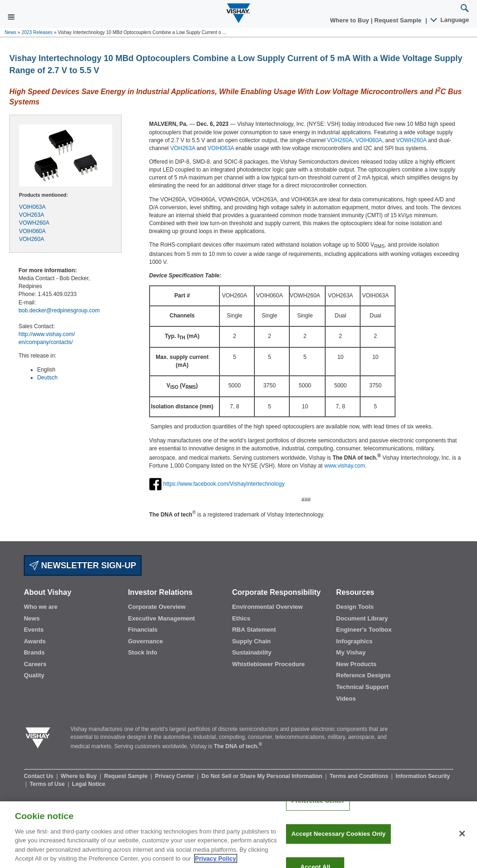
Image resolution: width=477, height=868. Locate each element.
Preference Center (318, 806)
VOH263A (32, 215)
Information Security (423, 776)
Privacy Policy (216, 864)
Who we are (41, 607)
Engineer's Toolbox (364, 630)
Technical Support (362, 687)
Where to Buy (351, 20)
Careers (35, 664)
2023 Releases (37, 32)
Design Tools (355, 607)
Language (450, 20)
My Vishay (351, 652)
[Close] (462, 839)
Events (34, 630)
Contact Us (39, 776)
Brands (34, 652)
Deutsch (48, 378)
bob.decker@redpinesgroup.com (59, 310)
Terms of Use (48, 784)
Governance (146, 641)
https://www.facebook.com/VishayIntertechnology (224, 484)
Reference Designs (364, 675)
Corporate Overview (157, 607)
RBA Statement (254, 630)
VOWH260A (34, 223)
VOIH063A (32, 207)
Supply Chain (251, 641)
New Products (357, 664)
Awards (35, 641)
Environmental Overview (267, 607)
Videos (346, 699)
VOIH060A (32, 231)
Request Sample (127, 776)
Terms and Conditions (360, 776)
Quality (34, 675)
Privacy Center (175, 776)
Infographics (354, 641)
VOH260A (32, 239)
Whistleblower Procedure (268, 664)
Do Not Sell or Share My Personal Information (263, 776)
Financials (143, 630)
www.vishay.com (345, 466)
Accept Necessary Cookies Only (338, 839)
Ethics (241, 618)
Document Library (362, 618)
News (10, 32)
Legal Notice (89, 784)
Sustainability (252, 652)
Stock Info (143, 652)
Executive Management (162, 618)
